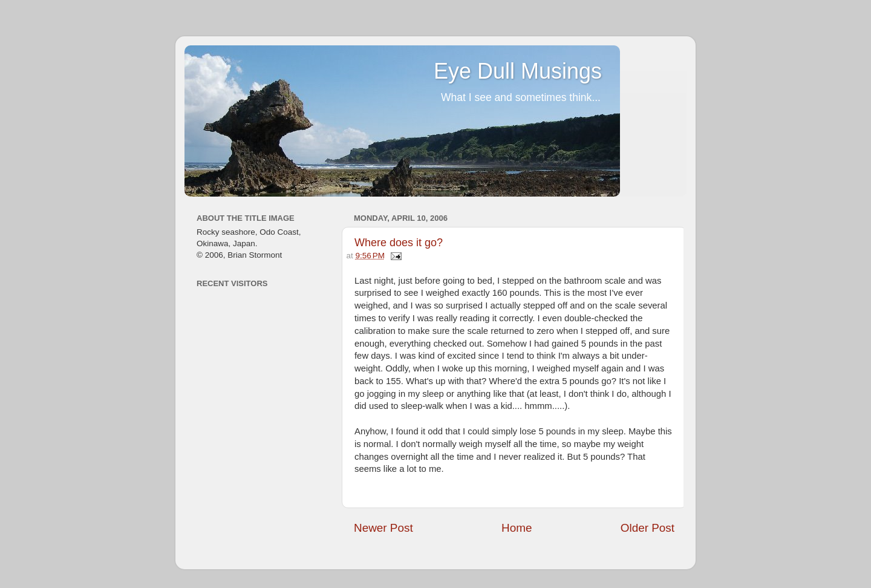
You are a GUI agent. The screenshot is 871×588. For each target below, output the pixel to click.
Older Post (648, 528)
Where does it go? (399, 243)
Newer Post (383, 528)
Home (517, 528)
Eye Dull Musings (518, 71)
